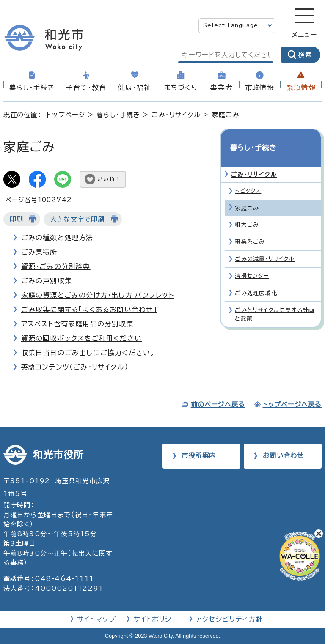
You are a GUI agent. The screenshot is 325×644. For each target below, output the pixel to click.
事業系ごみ (250, 227)
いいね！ (109, 179)
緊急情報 (301, 88)
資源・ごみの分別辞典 (56, 266)
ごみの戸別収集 (47, 281)
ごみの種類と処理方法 (57, 238)
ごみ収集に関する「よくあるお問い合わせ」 (89, 310)
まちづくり (181, 88)
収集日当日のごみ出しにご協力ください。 (88, 353)
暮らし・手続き (32, 88)
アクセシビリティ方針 (229, 619)
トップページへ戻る (292, 404)
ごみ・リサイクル (176, 115)
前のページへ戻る (218, 404)
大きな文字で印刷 (77, 219)
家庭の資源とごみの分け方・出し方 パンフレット (98, 295)
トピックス (248, 177)
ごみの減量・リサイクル (265, 245)
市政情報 (260, 88)
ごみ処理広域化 (256, 279)
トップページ (66, 115)
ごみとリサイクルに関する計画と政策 (275, 300)
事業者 (221, 88)
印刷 (17, 219)
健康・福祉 (135, 88)
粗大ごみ (247, 210)
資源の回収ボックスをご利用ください (81, 338)
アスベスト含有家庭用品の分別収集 (77, 324)
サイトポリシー (156, 619)
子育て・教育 (86, 88)
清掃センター (252, 262)
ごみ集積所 (39, 252)
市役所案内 (199, 456)
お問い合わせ (283, 456)
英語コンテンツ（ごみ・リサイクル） (75, 367)
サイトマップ (96, 619)
